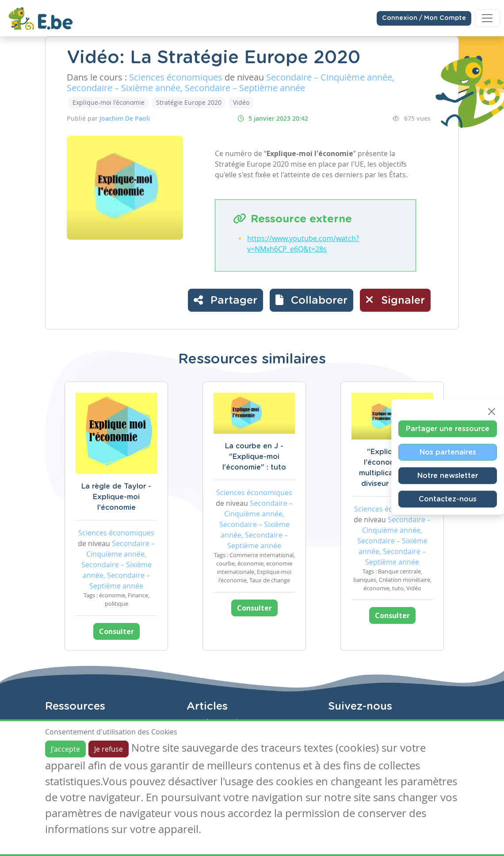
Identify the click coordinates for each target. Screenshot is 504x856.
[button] (311, 300)
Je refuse (109, 749)
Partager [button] (225, 300)
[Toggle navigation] (487, 18)
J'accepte (65, 749)
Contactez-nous (448, 499)
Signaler (395, 300)
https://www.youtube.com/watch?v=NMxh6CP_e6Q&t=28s (303, 244)
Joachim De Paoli (125, 118)
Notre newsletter (448, 476)
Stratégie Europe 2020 (189, 102)
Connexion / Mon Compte (424, 18)
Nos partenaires (448, 452)
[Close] (492, 412)
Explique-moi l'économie (109, 102)
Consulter (116, 631)
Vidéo (241, 102)
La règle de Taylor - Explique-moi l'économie (116, 497)
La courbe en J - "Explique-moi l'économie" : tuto (254, 457)
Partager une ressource (448, 429)
